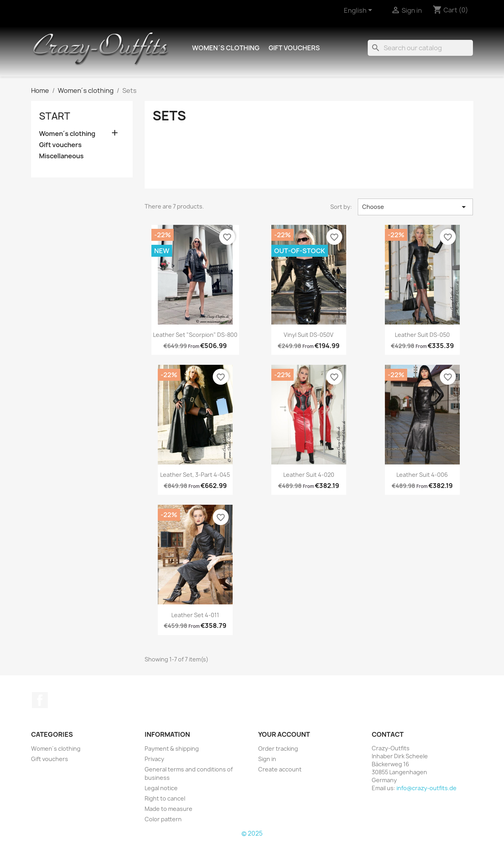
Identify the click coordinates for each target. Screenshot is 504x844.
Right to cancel (165, 798)
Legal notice (161, 788)
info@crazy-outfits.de (427, 788)
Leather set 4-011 (195, 615)
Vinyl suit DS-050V (309, 335)
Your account (284, 734)
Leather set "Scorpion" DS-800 (195, 335)
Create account (280, 769)
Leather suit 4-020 (309, 475)
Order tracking (278, 749)
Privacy (154, 759)
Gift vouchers (294, 48)
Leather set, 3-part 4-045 (195, 475)
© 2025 (252, 833)
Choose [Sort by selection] (415, 207)
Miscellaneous (61, 156)
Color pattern (163, 819)
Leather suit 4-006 (422, 475)
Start (55, 116)
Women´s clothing (226, 48)
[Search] (420, 48)
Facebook (40, 700)
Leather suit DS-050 (422, 335)
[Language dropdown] (359, 11)
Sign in (267, 759)
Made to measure (169, 809)
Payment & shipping (172, 749)
